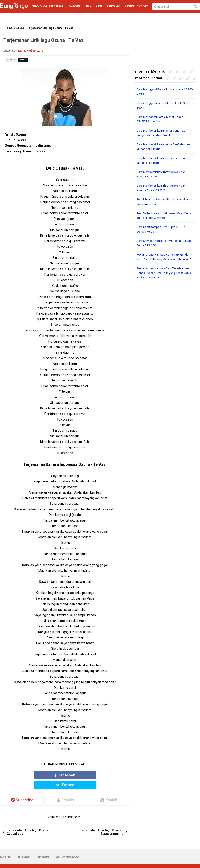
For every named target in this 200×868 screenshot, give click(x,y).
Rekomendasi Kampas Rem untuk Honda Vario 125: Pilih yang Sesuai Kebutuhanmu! (165, 259)
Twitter (81, 775)
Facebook (49, 775)
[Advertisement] (165, 316)
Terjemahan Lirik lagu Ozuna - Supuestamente (102, 822)
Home (9, 28)
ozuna (20, 28)
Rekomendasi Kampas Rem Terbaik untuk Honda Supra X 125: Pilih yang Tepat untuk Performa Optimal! (161, 277)
